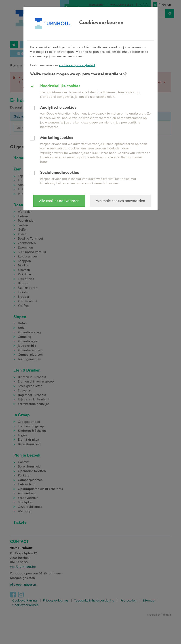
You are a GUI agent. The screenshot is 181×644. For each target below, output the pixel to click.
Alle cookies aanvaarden (59, 201)
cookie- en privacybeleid (77, 65)
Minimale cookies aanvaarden (120, 201)
